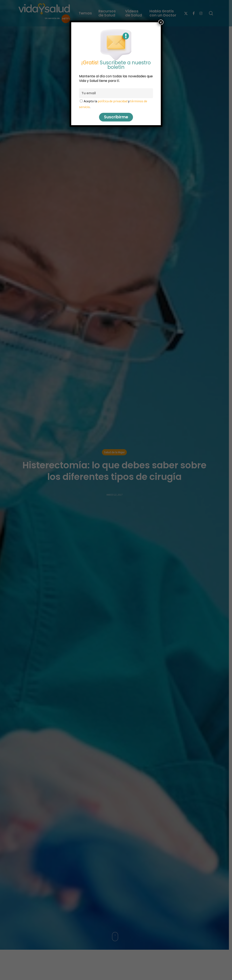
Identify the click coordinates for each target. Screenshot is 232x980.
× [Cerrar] (161, 22)
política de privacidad (113, 101)
